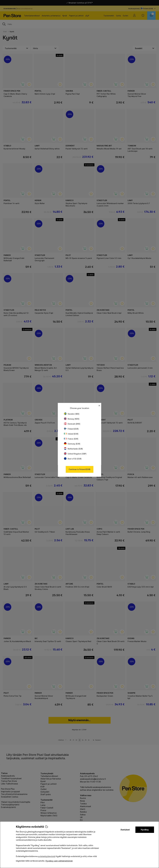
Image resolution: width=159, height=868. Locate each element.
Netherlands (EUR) (73, 449)
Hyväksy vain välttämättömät (59, 861)
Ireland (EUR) (71, 434)
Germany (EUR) (72, 444)
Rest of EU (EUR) (73, 459)
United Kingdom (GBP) (75, 454)
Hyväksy (145, 830)
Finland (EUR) (71, 429)
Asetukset (125, 830)
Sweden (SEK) (72, 414)
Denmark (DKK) (72, 424)
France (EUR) (71, 439)
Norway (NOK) (72, 419)
